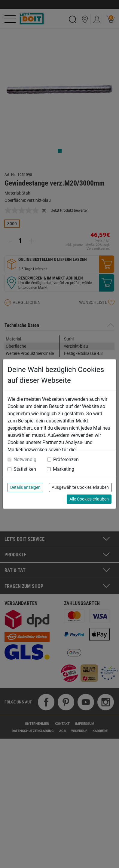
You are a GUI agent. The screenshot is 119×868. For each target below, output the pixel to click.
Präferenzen (66, 460)
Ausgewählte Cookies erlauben (80, 487)
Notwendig (25, 460)
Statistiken (25, 469)
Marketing (64, 469)
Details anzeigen (25, 487)
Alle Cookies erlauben (89, 499)
